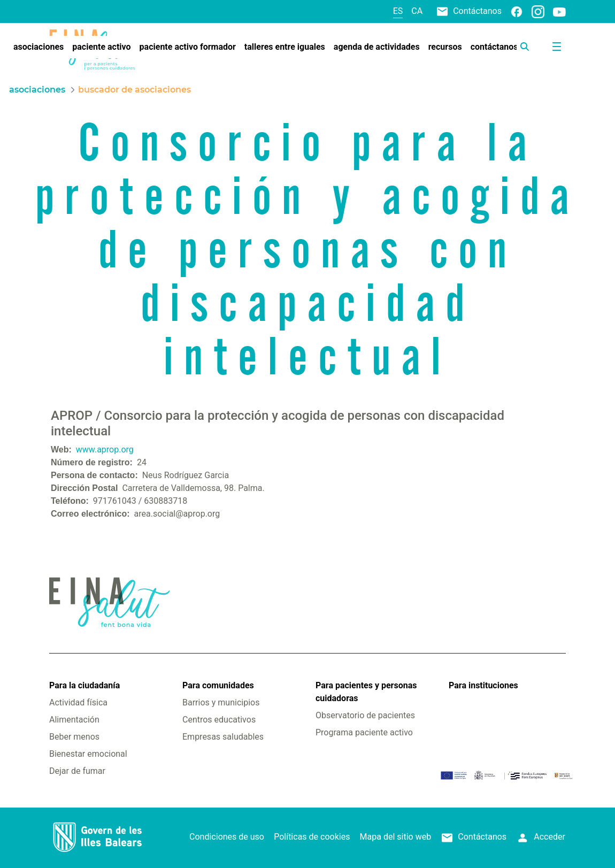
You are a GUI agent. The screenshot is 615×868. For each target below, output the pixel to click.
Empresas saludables (223, 737)
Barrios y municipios (221, 702)
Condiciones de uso (227, 837)
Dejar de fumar (77, 771)
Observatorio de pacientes (365, 715)
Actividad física (78, 702)
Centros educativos (219, 720)
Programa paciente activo (364, 732)
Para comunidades (218, 685)
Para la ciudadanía (84, 685)
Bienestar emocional (88, 754)
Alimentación (74, 720)
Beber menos (74, 737)
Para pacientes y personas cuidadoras (366, 692)
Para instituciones (483, 685)
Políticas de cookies (312, 837)
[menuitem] (39, 47)
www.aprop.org (105, 450)
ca (417, 11)
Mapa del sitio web (396, 837)
